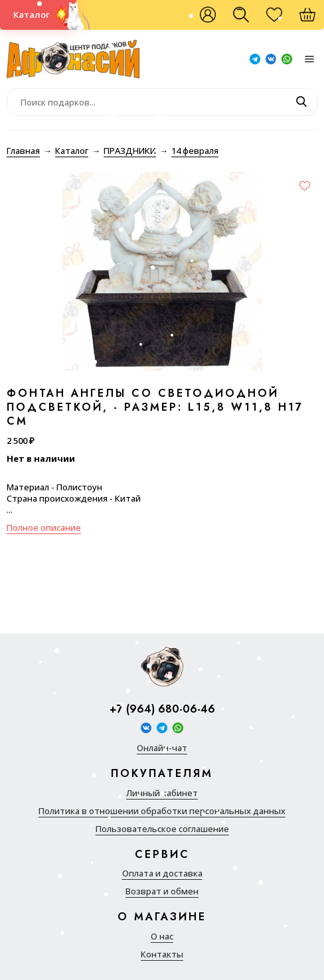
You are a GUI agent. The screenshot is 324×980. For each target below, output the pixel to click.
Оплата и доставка (162, 874)
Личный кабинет (162, 793)
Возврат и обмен (162, 891)
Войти (208, 15)
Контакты (162, 954)
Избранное (281, 20)
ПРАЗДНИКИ (130, 151)
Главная (23, 151)
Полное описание (44, 527)
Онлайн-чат (162, 748)
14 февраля (195, 151)
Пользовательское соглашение (162, 829)
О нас (162, 937)
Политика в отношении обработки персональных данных (162, 811)
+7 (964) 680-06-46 (162, 710)
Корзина (314, 20)
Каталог (32, 15)
